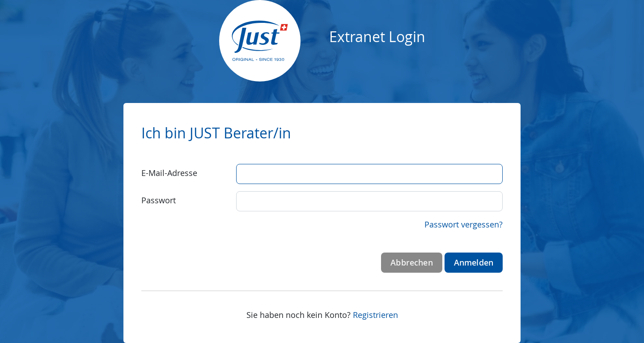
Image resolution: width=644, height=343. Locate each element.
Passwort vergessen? (464, 224)
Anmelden (474, 262)
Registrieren (375, 315)
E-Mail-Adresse (169, 173)
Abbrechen (411, 262)
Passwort (159, 200)
